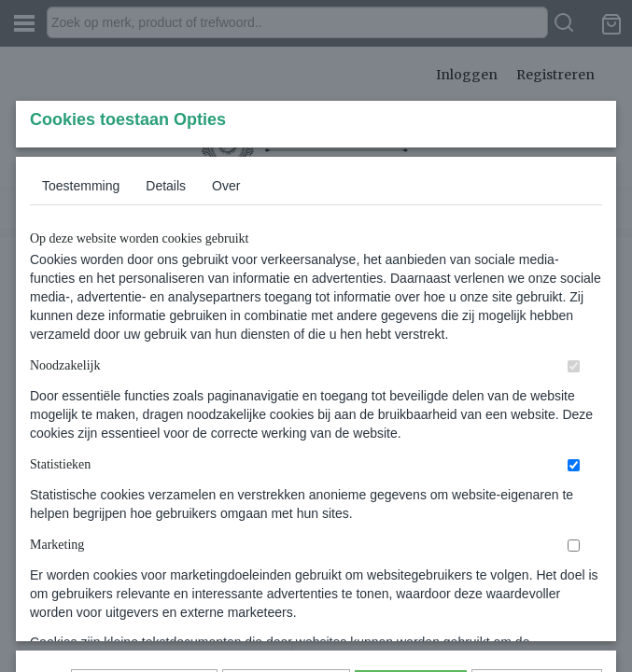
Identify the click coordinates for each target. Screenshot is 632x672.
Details (166, 309)
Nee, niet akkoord (537, 556)
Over (226, 309)
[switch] (574, 490)
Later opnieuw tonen (144, 556)
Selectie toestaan (286, 556)
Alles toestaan (411, 556)
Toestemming (81, 309)
